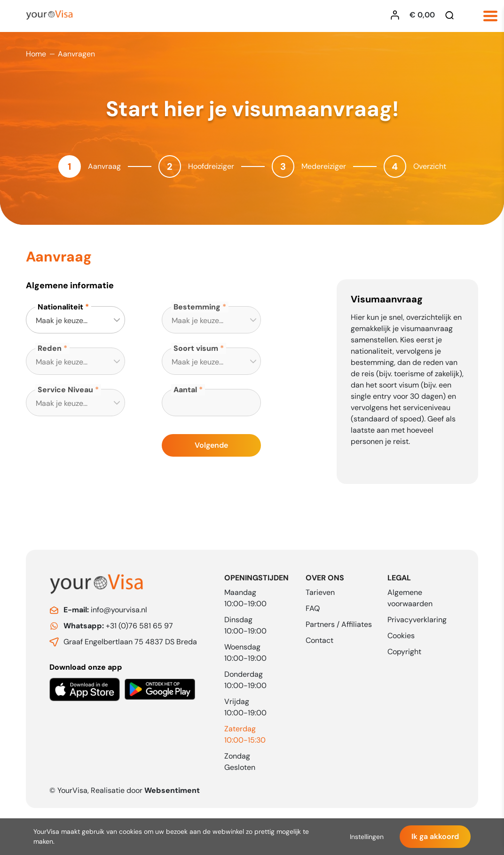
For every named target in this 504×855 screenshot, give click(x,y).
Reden (50, 348)
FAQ (313, 608)
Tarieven (320, 592)
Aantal (185, 390)
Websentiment (172, 790)
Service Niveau (65, 390)
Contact (319, 640)
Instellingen (367, 837)
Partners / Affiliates (339, 624)
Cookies (401, 636)
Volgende (211, 445)
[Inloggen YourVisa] (397, 15)
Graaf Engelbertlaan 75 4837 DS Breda (130, 642)
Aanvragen (76, 54)
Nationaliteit (60, 307)
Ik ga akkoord (435, 836)
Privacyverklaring (417, 620)
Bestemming (197, 307)
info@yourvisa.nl (105, 610)
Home (36, 54)
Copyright (404, 652)
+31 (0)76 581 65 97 (118, 626)
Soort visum (196, 348)
